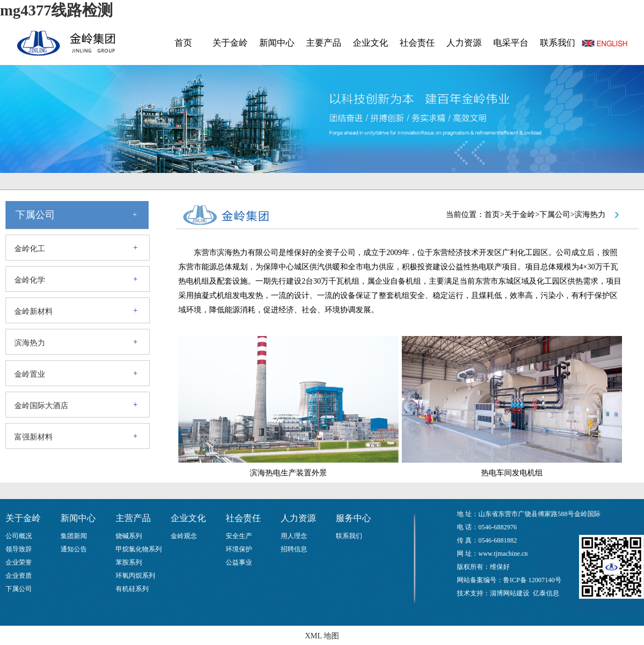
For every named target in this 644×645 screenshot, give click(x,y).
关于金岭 (230, 43)
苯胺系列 (129, 562)
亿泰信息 (546, 593)
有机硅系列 (132, 589)
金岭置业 (30, 374)
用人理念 (294, 536)
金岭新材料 (34, 311)
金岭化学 (30, 280)
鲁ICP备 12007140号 (532, 580)
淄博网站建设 (510, 593)
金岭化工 (30, 249)
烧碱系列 (129, 536)
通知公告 (74, 549)
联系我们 (558, 43)
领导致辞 (19, 549)
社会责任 (417, 43)
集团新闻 (74, 536)
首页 (183, 43)
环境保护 (239, 549)
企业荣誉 (19, 562)
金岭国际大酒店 (41, 406)
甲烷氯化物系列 (139, 549)
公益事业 (239, 562)
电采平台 (511, 43)
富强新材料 (34, 437)
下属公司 (19, 589)
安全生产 (239, 536)
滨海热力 (30, 343)
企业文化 (370, 43)
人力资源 (464, 43)
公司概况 (19, 536)
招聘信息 (294, 549)
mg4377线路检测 (56, 10)
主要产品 (324, 43)
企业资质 (19, 576)
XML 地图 (322, 636)
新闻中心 (277, 43)
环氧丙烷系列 (135, 576)
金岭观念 (184, 536)
